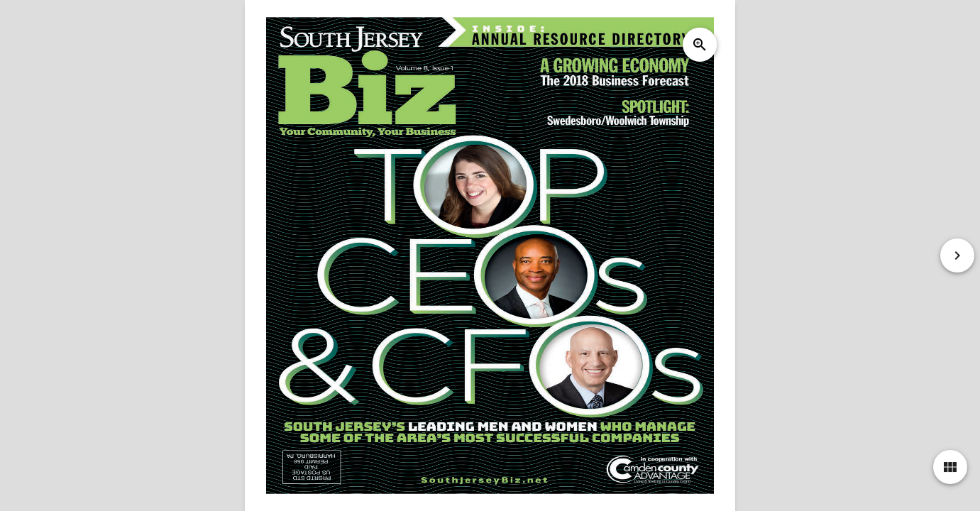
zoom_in (700, 45)
